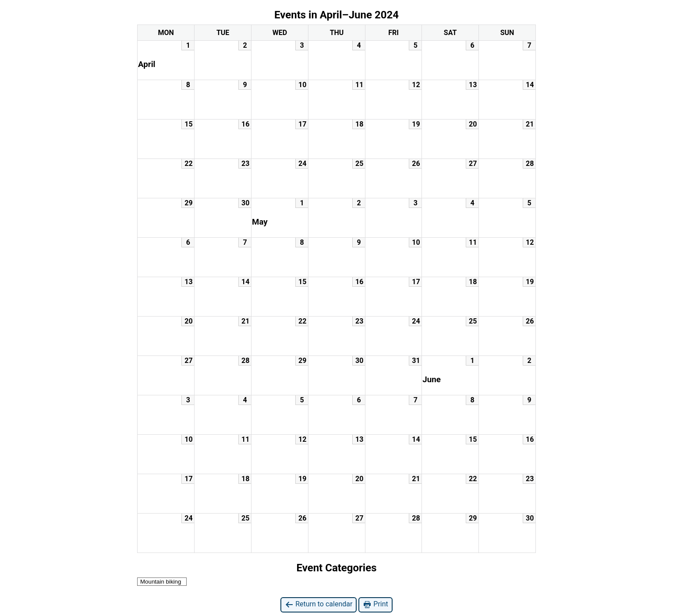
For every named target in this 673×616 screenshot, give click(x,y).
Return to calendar (319, 604)
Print (375, 604)
